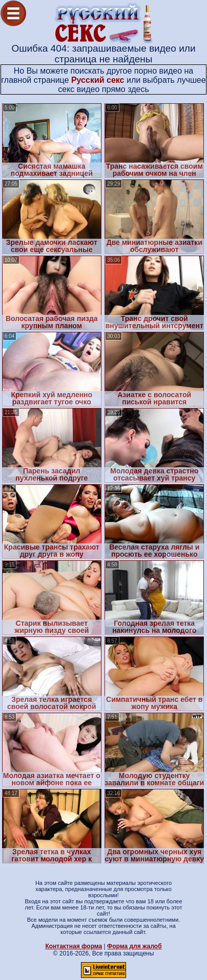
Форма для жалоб (134, 946)
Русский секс (98, 80)
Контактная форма (74, 946)
